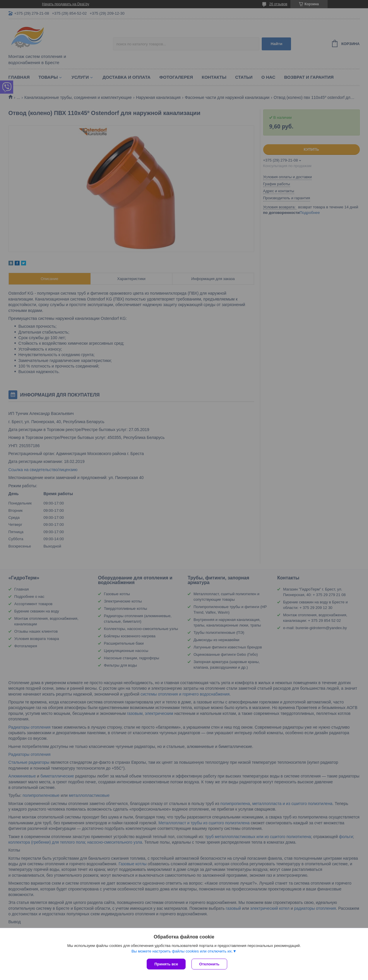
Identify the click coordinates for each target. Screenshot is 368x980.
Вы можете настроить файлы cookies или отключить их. (182, 951)
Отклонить (209, 964)
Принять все (166, 964)
